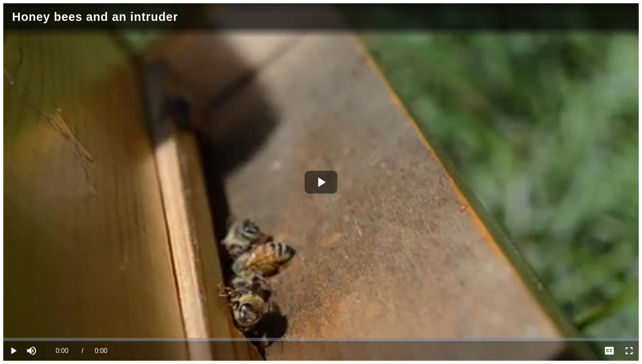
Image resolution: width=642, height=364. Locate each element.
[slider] (321, 339)
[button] (33, 351)
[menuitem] (609, 351)
